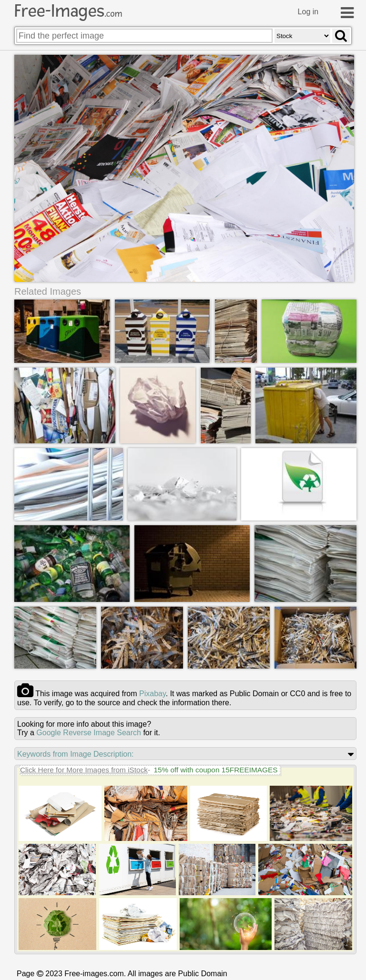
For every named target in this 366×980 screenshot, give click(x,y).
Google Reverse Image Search (89, 733)
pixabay (152, 694)
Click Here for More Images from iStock (84, 770)
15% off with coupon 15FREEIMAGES (215, 770)
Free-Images (68, 11)
